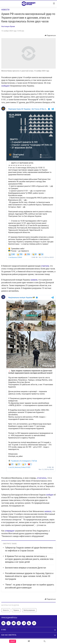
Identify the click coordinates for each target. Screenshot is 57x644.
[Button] (50, 35)
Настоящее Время (8, 26)
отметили (45, 266)
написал (48, 511)
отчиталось (42, 478)
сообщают (6, 86)
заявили (34, 280)
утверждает (10, 531)
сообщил (50, 495)
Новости (5, 10)
